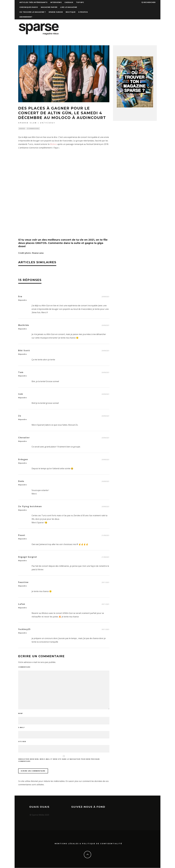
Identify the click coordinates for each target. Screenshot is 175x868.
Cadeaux (69, 2)
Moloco (53, 144)
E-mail (22, 728)
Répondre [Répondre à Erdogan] (22, 463)
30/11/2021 (105, 630)
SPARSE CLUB (28, 123)
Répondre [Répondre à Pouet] (22, 539)
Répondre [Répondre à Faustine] (22, 586)
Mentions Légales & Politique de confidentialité (88, 844)
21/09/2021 (105, 536)
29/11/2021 (105, 583)
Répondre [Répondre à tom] (22, 398)
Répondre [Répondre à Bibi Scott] (22, 354)
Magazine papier (49, 7)
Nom (21, 714)
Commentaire (24, 667)
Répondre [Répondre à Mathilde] (22, 329)
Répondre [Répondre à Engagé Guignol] (22, 561)
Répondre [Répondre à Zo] (22, 420)
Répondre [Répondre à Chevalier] (22, 442)
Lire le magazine (69, 7)
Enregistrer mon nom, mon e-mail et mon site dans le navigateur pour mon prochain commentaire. (59, 760)
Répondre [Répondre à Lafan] (22, 608)
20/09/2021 (105, 297)
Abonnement (26, 17)
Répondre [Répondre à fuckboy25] (22, 633)
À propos (83, 12)
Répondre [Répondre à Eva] (22, 300)
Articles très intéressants (33, 2)
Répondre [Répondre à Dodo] (22, 485)
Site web (22, 742)
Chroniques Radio (29, 7)
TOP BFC (80, 2)
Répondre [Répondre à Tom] (22, 376)
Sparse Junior (56, 12)
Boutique (71, 12)
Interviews (56, 2)
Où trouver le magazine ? (33, 12)
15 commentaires (33, 129)
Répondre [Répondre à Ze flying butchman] (22, 510)
